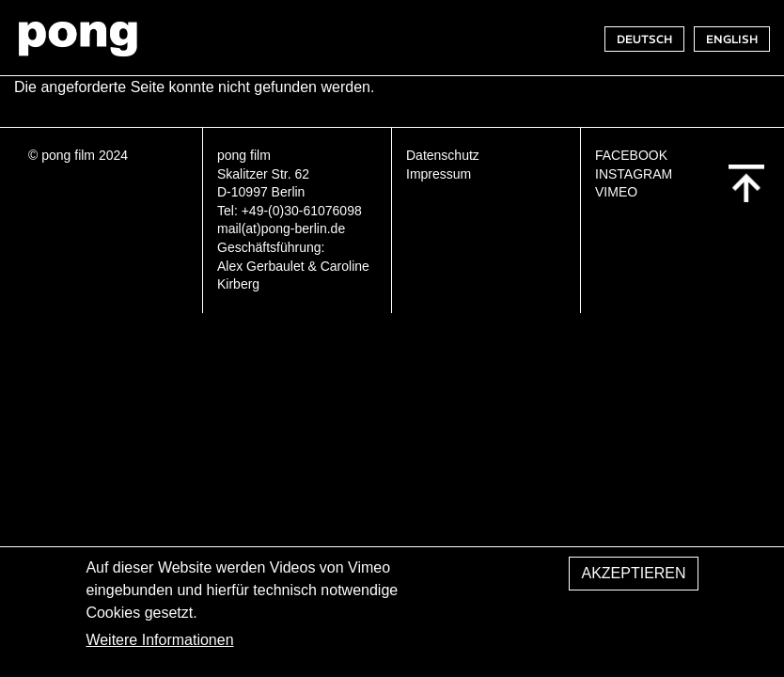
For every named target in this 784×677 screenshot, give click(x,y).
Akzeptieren (633, 583)
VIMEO (616, 192)
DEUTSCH (644, 39)
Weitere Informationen (159, 650)
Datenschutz (443, 155)
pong (78, 39)
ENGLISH (732, 39)
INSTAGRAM (634, 174)
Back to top (746, 183)
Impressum (439, 174)
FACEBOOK (631, 155)
